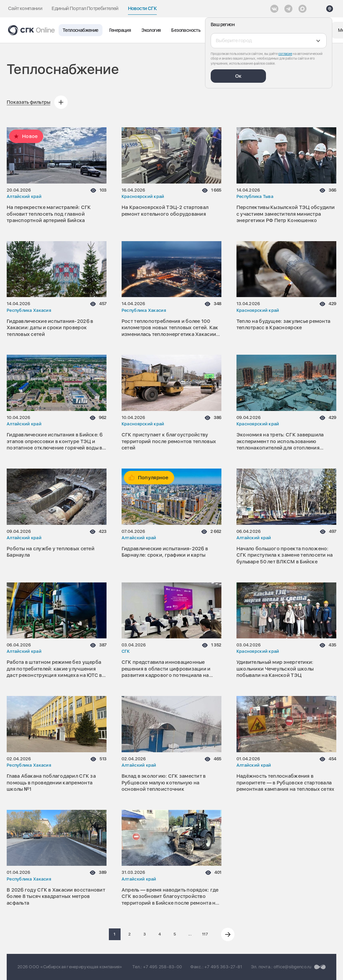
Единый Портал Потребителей (85, 8)
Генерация (120, 30)
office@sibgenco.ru (293, 967)
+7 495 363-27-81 (223, 967)
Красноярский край (143, 196)
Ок (238, 76)
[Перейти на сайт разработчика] (320, 967)
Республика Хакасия (29, 310)
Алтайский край (24, 196)
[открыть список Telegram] (288, 9)
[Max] (302, 9)
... (190, 934)
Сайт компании (25, 8)
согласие (285, 54)
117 (205, 934)
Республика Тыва (255, 196)
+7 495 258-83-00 (162, 967)
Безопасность (186, 30)
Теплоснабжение (81, 30)
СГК (126, 651)
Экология (151, 30)
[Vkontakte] (274, 9)
